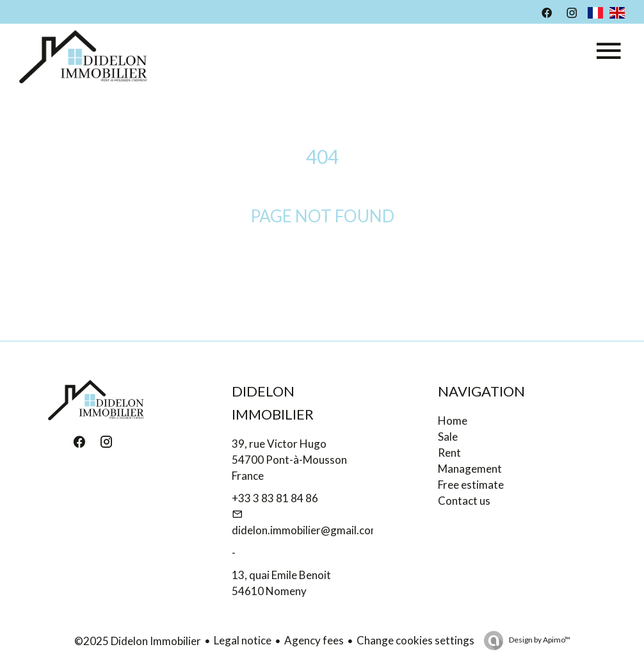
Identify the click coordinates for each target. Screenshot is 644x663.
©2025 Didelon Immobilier (138, 641)
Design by (539, 640)
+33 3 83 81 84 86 (275, 498)
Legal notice (243, 640)
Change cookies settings (415, 640)
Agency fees (314, 640)
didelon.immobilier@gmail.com (306, 530)
